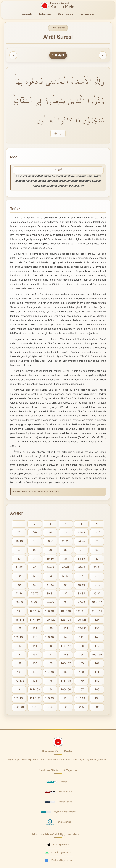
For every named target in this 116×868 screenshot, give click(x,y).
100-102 (97, 603)
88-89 (19, 603)
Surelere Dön (58, 28)
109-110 (66, 611)
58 (97, 576)
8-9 (35, 533)
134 (97, 629)
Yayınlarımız (87, 14)
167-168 (50, 672)
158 (35, 664)
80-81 (50, 594)
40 (97, 559)
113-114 (97, 611)
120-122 (50, 620)
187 (81, 690)
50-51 (97, 568)
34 (35, 559)
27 (19, 550)
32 (97, 550)
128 (19, 629)
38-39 (81, 559)
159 (50, 664)
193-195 (50, 699)
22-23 (66, 542)
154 (81, 655)
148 (81, 646)
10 (50, 533)
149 (97, 646)
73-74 (19, 594)
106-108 (50, 611)
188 (97, 690)
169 (66, 672)
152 (50, 655)
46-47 (66, 568)
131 (66, 629)
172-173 (19, 681)
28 (35, 550)
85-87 (97, 594)
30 (66, 550)
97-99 (81, 603)
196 (66, 699)
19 (35, 542)
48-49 (81, 568)
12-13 (81, 533)
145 (50, 646)
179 (81, 681)
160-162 (66, 664)
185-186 (66, 690)
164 (97, 664)
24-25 (81, 542)
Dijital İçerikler (66, 14)
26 (97, 542)
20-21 (50, 542)
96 (66, 603)
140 (66, 638)
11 (66, 533)
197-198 (81, 699)
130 (50, 629)
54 (50, 576)
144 (35, 646)
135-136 (19, 638)
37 (66, 559)
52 (19, 576)
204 (66, 707)
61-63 (50, 585)
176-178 (66, 681)
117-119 (35, 620)
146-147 (66, 646)
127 (97, 620)
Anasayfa (27, 14)
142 (97, 638)
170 (81, 672)
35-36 (50, 559)
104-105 (35, 611)
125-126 (81, 620)
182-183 (35, 690)
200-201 (19, 707)
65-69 (81, 585)
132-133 (81, 629)
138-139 (50, 638)
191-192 (35, 699)
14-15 (97, 533)
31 (81, 550)
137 (35, 638)
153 (66, 655)
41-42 (19, 568)
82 (66, 594)
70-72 (97, 585)
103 (19, 611)
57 (81, 576)
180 (97, 681)
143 (19, 646)
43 (35, 568)
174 (35, 681)
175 (50, 681)
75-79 (35, 594)
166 (35, 672)
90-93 (35, 603)
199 (97, 699)
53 (35, 576)
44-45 (50, 568)
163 (81, 664)
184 (50, 690)
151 (35, 655)
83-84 (81, 594)
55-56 (66, 576)
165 (19, 672)
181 (19, 690)
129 (35, 629)
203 (50, 707)
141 (81, 638)
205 (81, 707)
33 (19, 559)
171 (97, 672)
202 (35, 707)
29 (50, 550)
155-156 (97, 655)
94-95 (50, 603)
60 (35, 585)
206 (97, 707)
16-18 (19, 542)
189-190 (19, 699)
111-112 (81, 611)
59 (19, 585)
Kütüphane (45, 14)
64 (66, 585)
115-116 (19, 620)
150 (19, 655)
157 (19, 664)
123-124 (66, 620)
